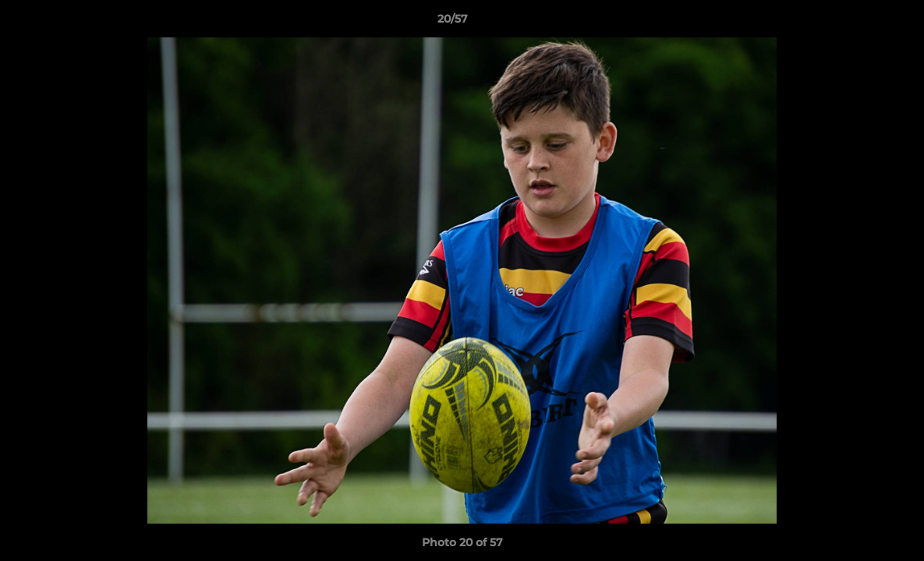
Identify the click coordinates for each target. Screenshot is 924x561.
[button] (859, 23)
